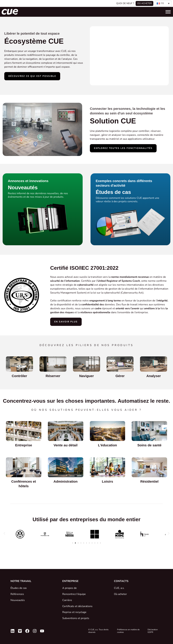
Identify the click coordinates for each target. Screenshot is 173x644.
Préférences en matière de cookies (128, 631)
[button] (4, 533)
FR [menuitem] (162, 3)
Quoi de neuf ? (125, 3)
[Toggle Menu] (168, 12)
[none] (163, 3)
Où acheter (144, 3)
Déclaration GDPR (153, 631)
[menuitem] (163, 3)
